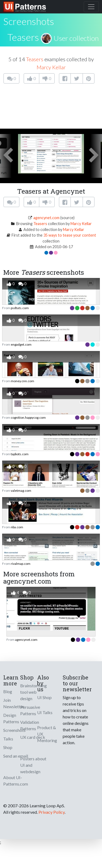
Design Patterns (11, 718)
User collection (76, 38)
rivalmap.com (21, 564)
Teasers (23, 37)
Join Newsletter (14, 703)
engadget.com (21, 344)
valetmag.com (21, 491)
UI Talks (45, 712)
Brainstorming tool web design (34, 692)
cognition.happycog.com (28, 417)
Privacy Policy (52, 812)
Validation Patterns (30, 725)
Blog (8, 691)
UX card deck (33, 737)
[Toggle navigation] (91, 7)
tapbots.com (20, 454)
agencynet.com (46, 218)
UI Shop (44, 697)
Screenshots (14, 730)
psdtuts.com (20, 308)
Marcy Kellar (51, 67)
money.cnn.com (22, 381)
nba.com (17, 527)
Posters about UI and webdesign (33, 765)
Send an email (16, 756)
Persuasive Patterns (30, 710)
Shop (8, 747)
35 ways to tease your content (70, 235)
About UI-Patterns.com (16, 781)
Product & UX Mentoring (47, 734)
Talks (8, 739)
